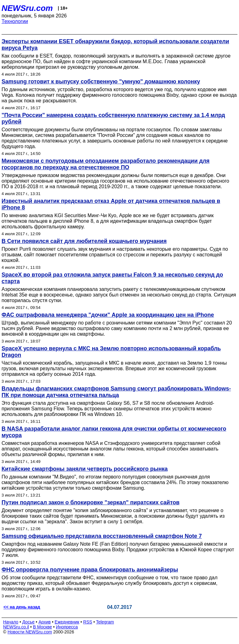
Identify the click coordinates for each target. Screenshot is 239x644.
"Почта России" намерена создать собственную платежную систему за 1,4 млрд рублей (113, 118)
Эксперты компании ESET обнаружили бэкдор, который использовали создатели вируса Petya (115, 45)
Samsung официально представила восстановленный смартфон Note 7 (102, 536)
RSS (88, 622)
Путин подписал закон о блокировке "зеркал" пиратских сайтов (91, 502)
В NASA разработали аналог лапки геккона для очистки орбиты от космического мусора (114, 432)
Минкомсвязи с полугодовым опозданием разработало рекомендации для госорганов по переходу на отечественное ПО (105, 164)
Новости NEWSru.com (30, 632)
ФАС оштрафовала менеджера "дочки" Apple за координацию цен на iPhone (108, 315)
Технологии (15, 21)
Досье (28, 622)
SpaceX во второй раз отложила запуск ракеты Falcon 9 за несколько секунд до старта (112, 278)
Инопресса (67, 627)
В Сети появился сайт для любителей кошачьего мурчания (84, 241)
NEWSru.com (27, 8)
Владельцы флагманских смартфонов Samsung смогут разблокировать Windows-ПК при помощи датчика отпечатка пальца (116, 392)
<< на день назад (22, 607)
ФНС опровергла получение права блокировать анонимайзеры (90, 570)
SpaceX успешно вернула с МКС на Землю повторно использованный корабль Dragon (111, 352)
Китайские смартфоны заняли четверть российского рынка (85, 469)
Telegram (105, 622)
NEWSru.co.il (16, 627)
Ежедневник (67, 622)
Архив (45, 622)
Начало (11, 622)
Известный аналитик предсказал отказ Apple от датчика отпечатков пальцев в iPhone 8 (111, 204)
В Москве (42, 627)
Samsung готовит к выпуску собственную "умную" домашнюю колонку (101, 82)
